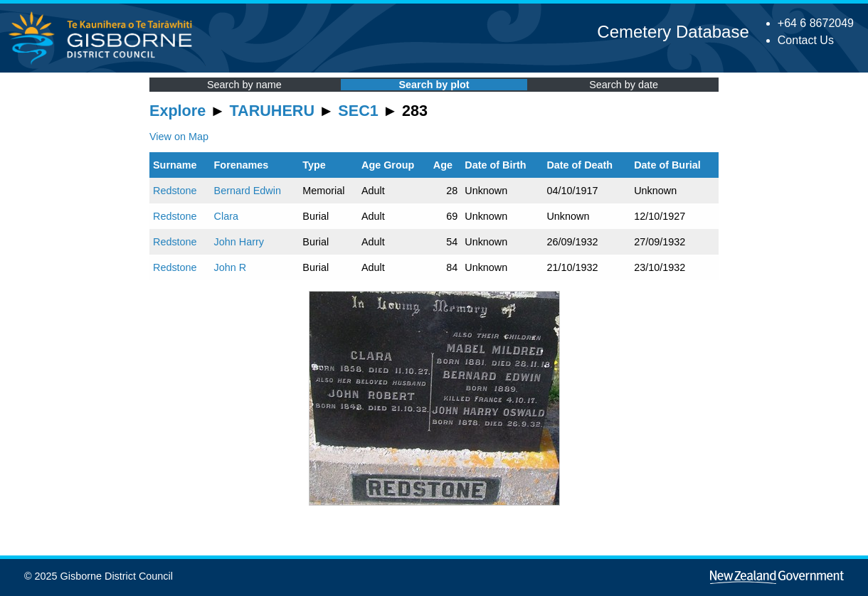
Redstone (175, 191)
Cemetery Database (673, 32)
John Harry (239, 242)
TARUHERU (272, 111)
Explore (178, 111)
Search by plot (434, 85)
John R (231, 267)
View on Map (179, 137)
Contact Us (806, 40)
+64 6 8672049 (816, 23)
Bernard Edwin (248, 191)
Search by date (624, 85)
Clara (226, 216)
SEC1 (358, 111)
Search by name (244, 85)
